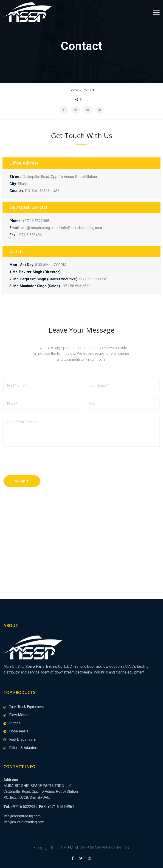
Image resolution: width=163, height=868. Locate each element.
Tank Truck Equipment (27, 707)
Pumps (15, 723)
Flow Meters (19, 715)
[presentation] (38, 464)
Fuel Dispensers (22, 739)
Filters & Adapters (24, 748)
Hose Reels (19, 731)
